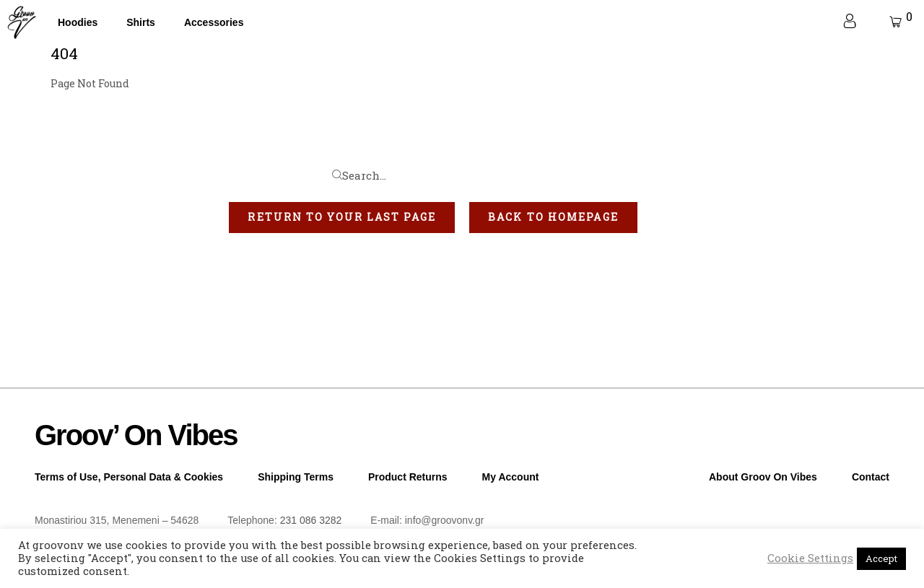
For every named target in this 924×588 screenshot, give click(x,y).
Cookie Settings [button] (810, 558)
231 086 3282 (311, 520)
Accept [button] (881, 558)
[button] (342, 217)
